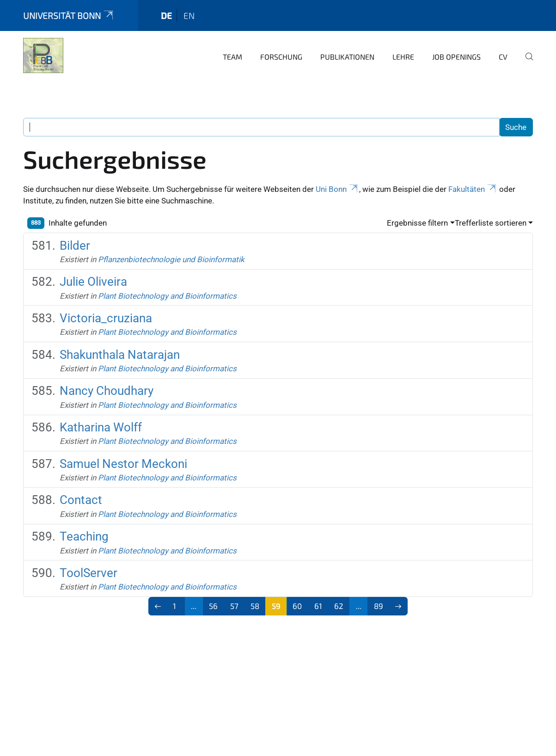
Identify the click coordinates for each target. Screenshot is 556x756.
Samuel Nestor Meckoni (123, 464)
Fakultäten (473, 189)
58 (255, 606)
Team (232, 57)
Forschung (281, 57)
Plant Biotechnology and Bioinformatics (167, 296)
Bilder (75, 246)
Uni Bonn (337, 189)
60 (297, 606)
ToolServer (89, 573)
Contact (81, 500)
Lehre (403, 57)
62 (339, 606)
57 (234, 606)
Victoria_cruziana (106, 318)
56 (213, 606)
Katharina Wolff (101, 427)
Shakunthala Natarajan (120, 355)
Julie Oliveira (93, 282)
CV (503, 57)
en (189, 15)
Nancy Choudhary (107, 391)
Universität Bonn (69, 15)
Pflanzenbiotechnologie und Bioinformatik (171, 259)
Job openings (456, 57)
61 (318, 606)
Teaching (84, 536)
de (166, 15)
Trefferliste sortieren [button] (491, 223)
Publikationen (347, 57)
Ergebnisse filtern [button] (417, 223)
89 (379, 606)
